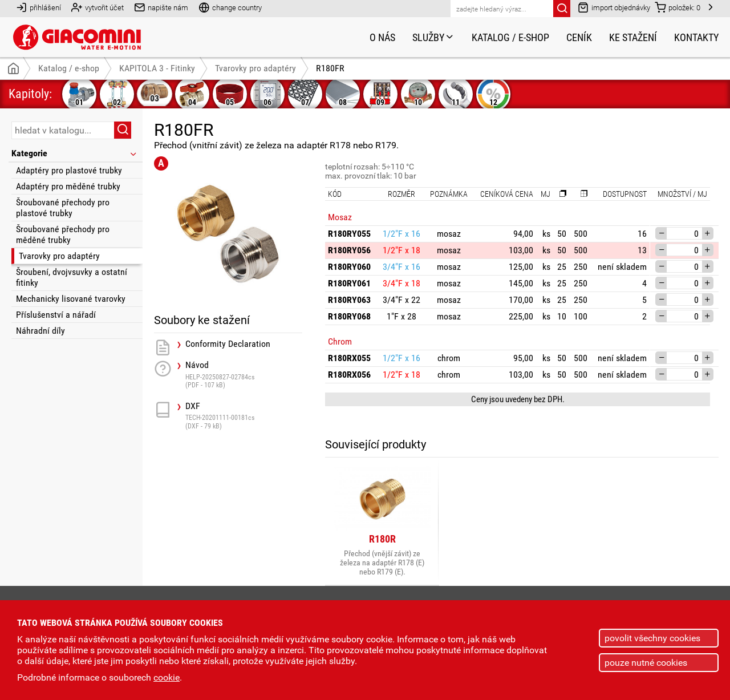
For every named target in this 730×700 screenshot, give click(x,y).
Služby (433, 37)
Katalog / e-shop (510, 37)
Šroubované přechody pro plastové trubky (63, 208)
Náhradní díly (40, 331)
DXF (244, 416)
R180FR (330, 68)
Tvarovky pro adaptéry (59, 256)
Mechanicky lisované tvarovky (71, 299)
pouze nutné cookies (646, 663)
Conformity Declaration (228, 344)
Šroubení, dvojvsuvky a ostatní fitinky (72, 277)
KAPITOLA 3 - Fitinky (157, 68)
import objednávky (614, 7)
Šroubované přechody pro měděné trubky (63, 234)
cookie (167, 677)
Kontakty (696, 37)
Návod (244, 375)
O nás (382, 37)
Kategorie (75, 153)
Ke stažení (633, 37)
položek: (678, 7)
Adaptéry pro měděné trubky (68, 186)
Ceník (579, 37)
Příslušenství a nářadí (56, 315)
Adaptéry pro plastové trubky (69, 170)
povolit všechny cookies (652, 638)
